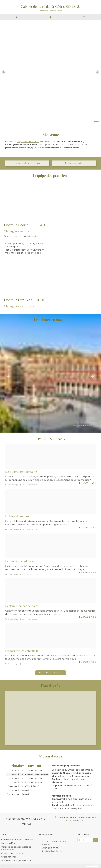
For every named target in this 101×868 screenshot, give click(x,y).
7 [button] (86, 425)
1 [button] (95, 122)
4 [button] (80, 425)
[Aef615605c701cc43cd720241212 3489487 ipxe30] (50, 591)
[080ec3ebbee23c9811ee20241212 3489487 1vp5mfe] (50, 501)
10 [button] (92, 425)
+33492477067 (77, 820)
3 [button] (99, 122)
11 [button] (94, 425)
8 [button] (88, 425)
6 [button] (84, 425)
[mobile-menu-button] (84, 17)
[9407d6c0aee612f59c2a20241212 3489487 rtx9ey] (50, 546)
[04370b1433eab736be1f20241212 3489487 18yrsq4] (50, 456)
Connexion (92, 866)
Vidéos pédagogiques (27, 163)
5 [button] (82, 425)
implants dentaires (28, 141)
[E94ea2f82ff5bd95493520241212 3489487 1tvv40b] (50, 636)
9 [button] (90, 425)
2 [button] (97, 122)
